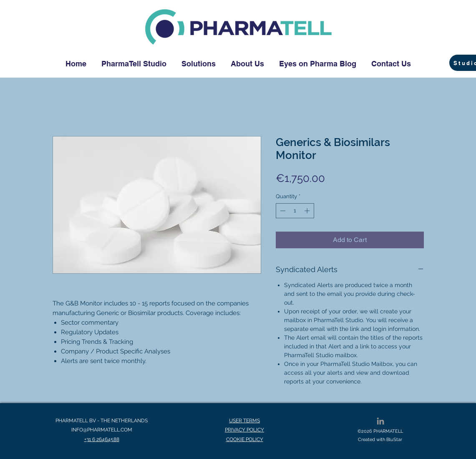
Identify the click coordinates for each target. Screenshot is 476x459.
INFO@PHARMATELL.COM (102, 430)
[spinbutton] (295, 211)
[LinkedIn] (380, 421)
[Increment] (308, 211)
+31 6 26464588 (102, 439)
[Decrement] (282, 211)
